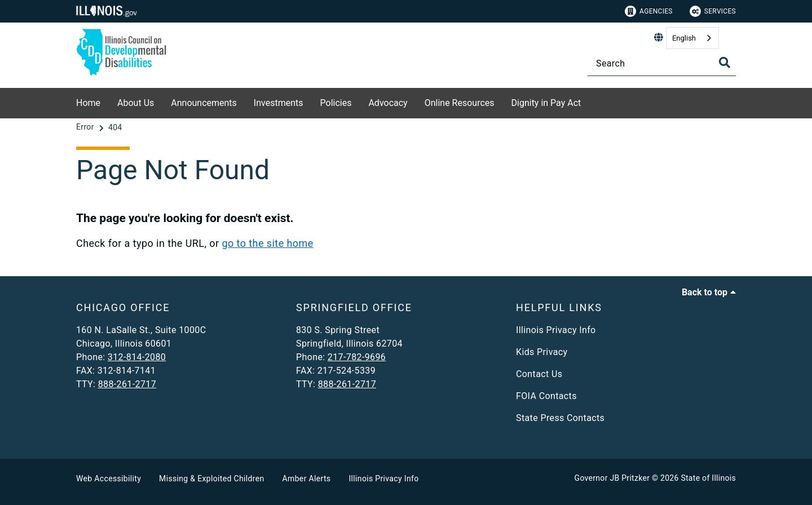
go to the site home (267, 243)
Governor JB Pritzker (612, 478)
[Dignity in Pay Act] (589, 101)
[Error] (86, 127)
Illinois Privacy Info (556, 330)
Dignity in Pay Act (546, 103)
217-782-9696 (357, 357)
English (684, 38)
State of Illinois (708, 478)
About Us (136, 103)
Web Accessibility (109, 479)
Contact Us (539, 374)
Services (713, 11)
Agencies (649, 11)
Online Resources (460, 103)
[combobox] (692, 38)
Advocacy (388, 103)
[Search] (662, 63)
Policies (336, 103)
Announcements (204, 103)
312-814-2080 (137, 357)
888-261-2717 (127, 384)
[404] (115, 127)
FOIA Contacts (546, 396)
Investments (279, 103)
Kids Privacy (542, 352)
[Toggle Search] (725, 63)
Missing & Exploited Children (211, 479)
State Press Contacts (560, 418)
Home (88, 103)
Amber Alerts (307, 479)
